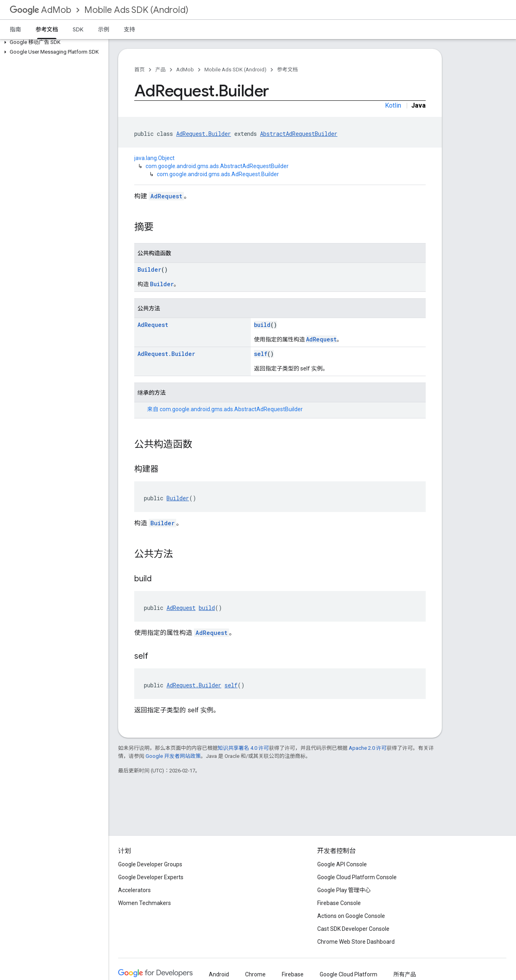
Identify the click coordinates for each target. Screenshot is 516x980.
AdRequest (166, 196)
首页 (139, 70)
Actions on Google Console (351, 916)
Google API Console (342, 864)
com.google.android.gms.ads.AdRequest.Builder (218, 174)
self (261, 354)
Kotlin (393, 105)
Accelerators (134, 890)
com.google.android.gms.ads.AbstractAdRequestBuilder (217, 166)
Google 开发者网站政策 (173, 756)
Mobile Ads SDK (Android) (136, 10)
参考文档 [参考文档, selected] (47, 29)
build (262, 325)
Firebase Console (339, 903)
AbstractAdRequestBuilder (299, 134)
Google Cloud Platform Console (357, 877)
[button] (53, 42)
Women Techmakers (145, 903)
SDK (78, 29)
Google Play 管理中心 (344, 890)
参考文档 (287, 70)
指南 (15, 29)
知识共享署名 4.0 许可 (243, 748)
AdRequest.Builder (204, 134)
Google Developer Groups (150, 864)
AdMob (41, 10)
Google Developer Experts (151, 877)
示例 (104, 29)
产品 (160, 70)
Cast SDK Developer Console (353, 929)
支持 (129, 29)
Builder (149, 269)
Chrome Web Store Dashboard (356, 942)
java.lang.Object (154, 158)
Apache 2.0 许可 (368, 748)
